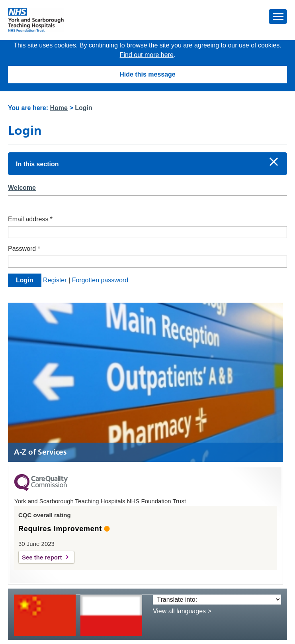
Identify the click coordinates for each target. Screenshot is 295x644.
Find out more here (147, 55)
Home (59, 108)
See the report (42, 557)
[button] (278, 17)
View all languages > (182, 611)
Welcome (22, 188)
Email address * (30, 219)
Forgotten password (100, 280)
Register (55, 280)
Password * (24, 249)
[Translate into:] (217, 600)
